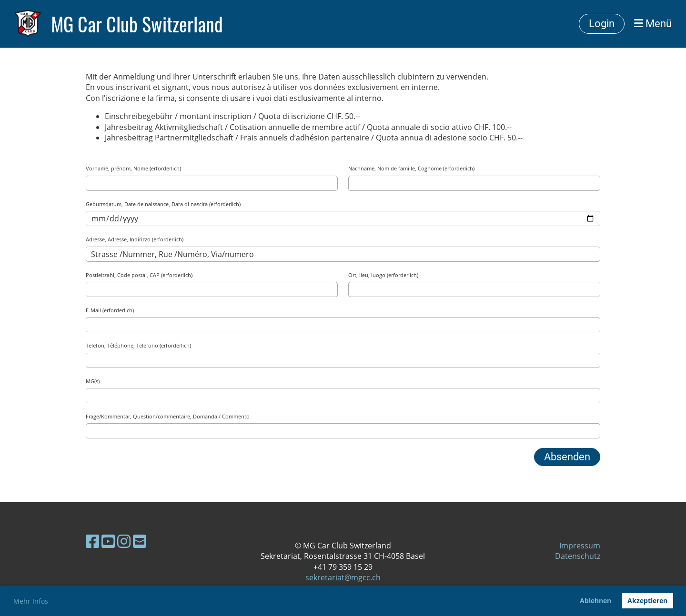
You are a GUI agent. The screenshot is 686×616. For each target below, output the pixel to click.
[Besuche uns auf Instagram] (124, 541)
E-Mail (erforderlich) (110, 310)
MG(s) (93, 381)
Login (602, 24)
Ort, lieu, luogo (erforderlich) (383, 275)
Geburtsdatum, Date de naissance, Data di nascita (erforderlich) (163, 204)
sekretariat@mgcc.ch (343, 577)
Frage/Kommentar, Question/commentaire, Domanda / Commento (168, 416)
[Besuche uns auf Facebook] (92, 541)
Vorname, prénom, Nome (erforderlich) (133, 168)
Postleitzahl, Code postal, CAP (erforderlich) (139, 275)
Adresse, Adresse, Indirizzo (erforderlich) (135, 239)
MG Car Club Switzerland (137, 24)
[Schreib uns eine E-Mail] (140, 541)
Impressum (580, 546)
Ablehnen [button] (595, 601)
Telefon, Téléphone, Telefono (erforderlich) (138, 345)
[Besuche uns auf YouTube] (108, 541)
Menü (653, 24)
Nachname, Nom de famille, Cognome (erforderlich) (411, 168)
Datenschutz (578, 556)
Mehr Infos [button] (31, 601)
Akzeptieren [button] (647, 601)
